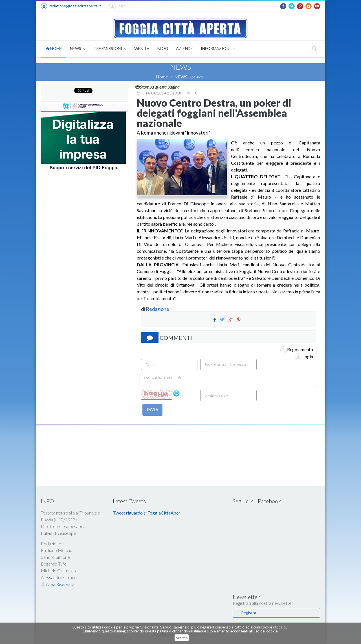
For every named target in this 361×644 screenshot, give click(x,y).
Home (162, 77)
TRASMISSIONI (110, 49)
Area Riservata (58, 584)
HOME (54, 48)
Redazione (158, 309)
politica (197, 77)
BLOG (163, 48)
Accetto (182, 638)
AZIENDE (184, 48)
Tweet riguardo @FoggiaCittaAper (147, 513)
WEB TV (142, 48)
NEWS (78, 49)
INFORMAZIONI (218, 49)
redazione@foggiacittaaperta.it (71, 6)
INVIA (152, 410)
